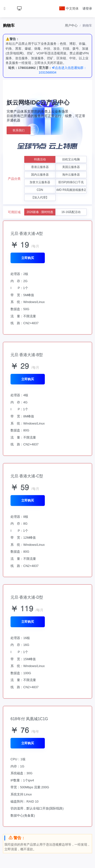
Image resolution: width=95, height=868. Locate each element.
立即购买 (28, 258)
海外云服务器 (71, 175)
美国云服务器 (71, 167)
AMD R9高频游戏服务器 (71, 190)
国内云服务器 (40, 175)
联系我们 (19, 130)
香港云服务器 (40, 167)
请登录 (87, 8)
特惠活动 (40, 159)
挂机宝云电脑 (71, 159)
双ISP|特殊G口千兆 (71, 182)
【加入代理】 (40, 198)
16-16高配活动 (71, 212)
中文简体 (69, 8)
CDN (40, 190)
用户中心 (71, 25)
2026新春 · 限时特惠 (40, 212)
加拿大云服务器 (40, 182)
